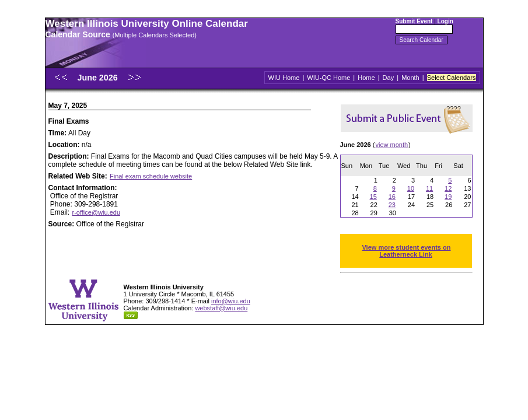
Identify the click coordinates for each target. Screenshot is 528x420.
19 (448, 197)
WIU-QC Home (328, 78)
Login (445, 21)
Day (389, 78)
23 (392, 205)
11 (429, 188)
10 (411, 188)
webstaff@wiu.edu (221, 308)
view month (391, 145)
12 (448, 188)
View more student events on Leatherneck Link (406, 251)
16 (392, 197)
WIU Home (284, 78)
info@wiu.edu (231, 301)
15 (373, 197)
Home (366, 78)
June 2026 (98, 78)
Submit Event (414, 21)
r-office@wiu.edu (97, 212)
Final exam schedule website (151, 176)
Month (410, 78)
